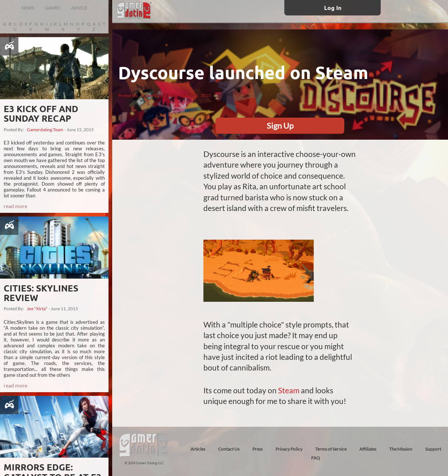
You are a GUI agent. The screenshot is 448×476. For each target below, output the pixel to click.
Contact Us (229, 449)
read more (15, 206)
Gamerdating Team (45, 130)
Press (257, 449)
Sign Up (280, 126)
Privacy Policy (289, 449)
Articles (198, 449)
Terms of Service (331, 449)
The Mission (401, 449)
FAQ (316, 458)
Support (433, 449)
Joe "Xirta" (37, 309)
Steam (289, 390)
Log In (333, 8)
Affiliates (368, 449)
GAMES (52, 8)
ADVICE (79, 8)
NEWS (28, 8)
